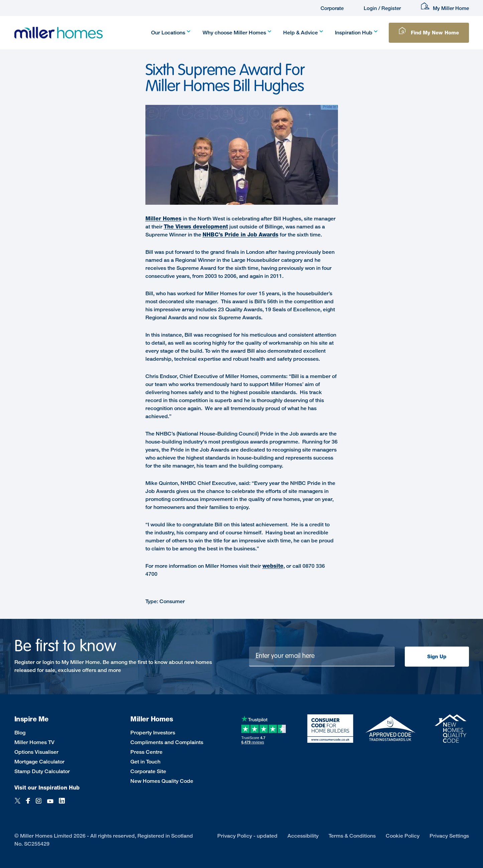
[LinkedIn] (62, 804)
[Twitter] (18, 804)
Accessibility (303, 836)
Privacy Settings (449, 836)
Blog (20, 733)
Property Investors (153, 733)
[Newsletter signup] (322, 657)
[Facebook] (28, 804)
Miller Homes (163, 219)
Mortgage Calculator (39, 762)
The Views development (196, 227)
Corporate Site (148, 771)
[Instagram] (39, 804)
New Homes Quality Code (162, 781)
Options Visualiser (36, 752)
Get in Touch (145, 762)
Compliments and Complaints (167, 742)
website (273, 566)
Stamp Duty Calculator (42, 771)
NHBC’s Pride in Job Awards (240, 235)
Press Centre (146, 752)
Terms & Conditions (352, 836)
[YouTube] (50, 804)
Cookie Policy (403, 836)
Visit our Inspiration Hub (47, 788)
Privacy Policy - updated (247, 836)
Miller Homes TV (34, 742)
